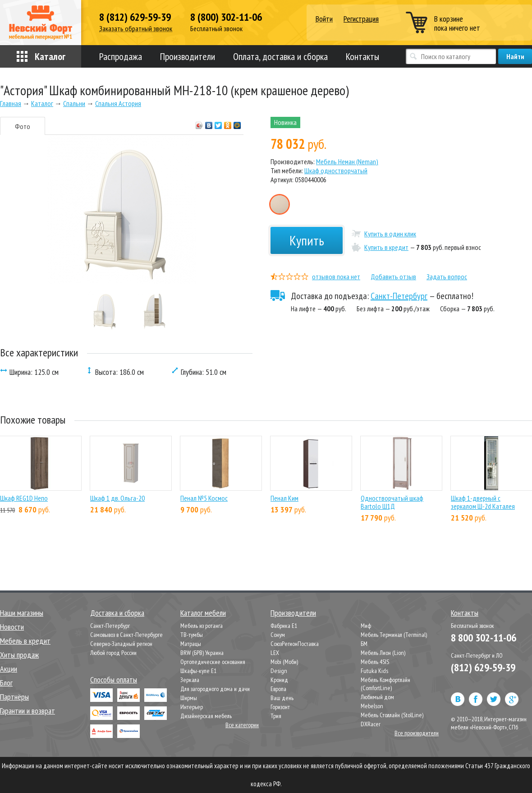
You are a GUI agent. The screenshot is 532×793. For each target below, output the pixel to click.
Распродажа (121, 56)
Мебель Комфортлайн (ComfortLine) (385, 684)
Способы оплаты (114, 680)
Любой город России (113, 653)
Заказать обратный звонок (136, 29)
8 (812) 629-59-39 (135, 17)
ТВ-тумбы (192, 635)
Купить (307, 240)
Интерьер (192, 707)
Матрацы (191, 644)
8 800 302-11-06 (484, 638)
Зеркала (190, 680)
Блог (6, 683)
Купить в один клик (390, 234)
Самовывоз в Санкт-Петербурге (126, 635)
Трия (276, 716)
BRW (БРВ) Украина (202, 653)
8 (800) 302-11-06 (226, 17)
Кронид (279, 680)
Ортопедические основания (213, 662)
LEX (275, 653)
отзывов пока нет (336, 277)
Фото (23, 126)
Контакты (362, 56)
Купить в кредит (386, 247)
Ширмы (189, 698)
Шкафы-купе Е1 (198, 671)
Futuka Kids (374, 671)
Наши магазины (22, 613)
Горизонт (280, 707)
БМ (364, 644)
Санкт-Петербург (399, 296)
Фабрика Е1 (284, 626)
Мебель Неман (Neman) (347, 161)
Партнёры (14, 697)
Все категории (242, 725)
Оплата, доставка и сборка (280, 56)
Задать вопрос (447, 277)
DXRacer (371, 724)
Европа (278, 689)
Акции (9, 669)
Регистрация (361, 19)
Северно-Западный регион (121, 644)
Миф (366, 626)
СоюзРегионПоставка (295, 644)
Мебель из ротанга (202, 626)
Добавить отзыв (393, 277)
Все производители (417, 733)
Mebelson (372, 706)
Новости (12, 627)
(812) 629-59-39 (483, 667)
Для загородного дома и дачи (215, 689)
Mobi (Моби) (284, 662)
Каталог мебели (203, 613)
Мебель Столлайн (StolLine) (392, 715)
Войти (324, 19)
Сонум (278, 635)
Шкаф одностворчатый (336, 171)
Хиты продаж (19, 655)
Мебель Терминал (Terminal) (394, 635)
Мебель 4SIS (375, 662)
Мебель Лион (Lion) (383, 653)
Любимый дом (377, 697)
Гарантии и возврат (28, 711)
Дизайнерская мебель (206, 716)
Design (279, 671)
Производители (188, 56)
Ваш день (282, 698)
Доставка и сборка (117, 613)
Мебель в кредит (25, 641)
